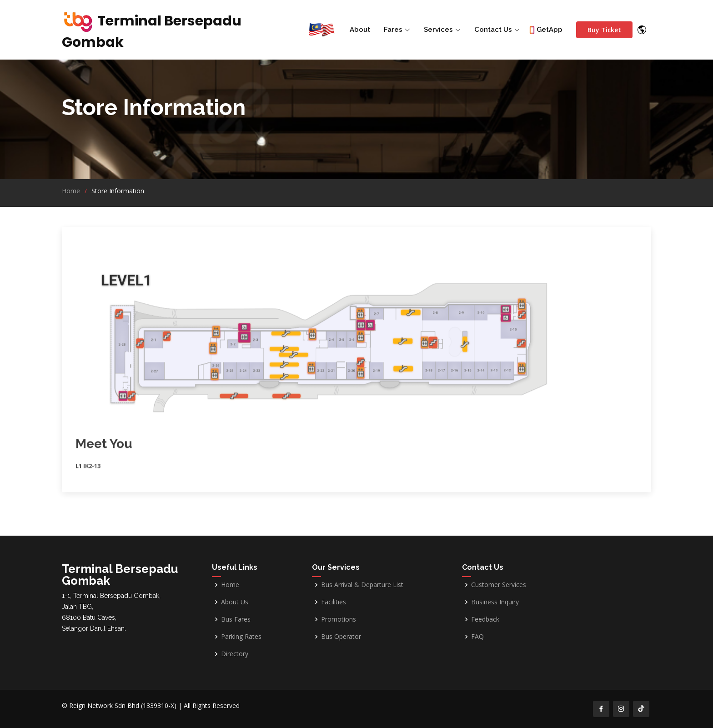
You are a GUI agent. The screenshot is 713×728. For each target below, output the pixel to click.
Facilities (334, 602)
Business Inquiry (495, 602)
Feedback (485, 619)
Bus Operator (341, 637)
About (360, 30)
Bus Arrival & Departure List (362, 585)
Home (71, 191)
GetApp (550, 30)
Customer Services (499, 585)
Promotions (339, 619)
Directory (235, 654)
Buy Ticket (604, 30)
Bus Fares (236, 619)
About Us (235, 602)
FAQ (477, 637)
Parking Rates (241, 637)
